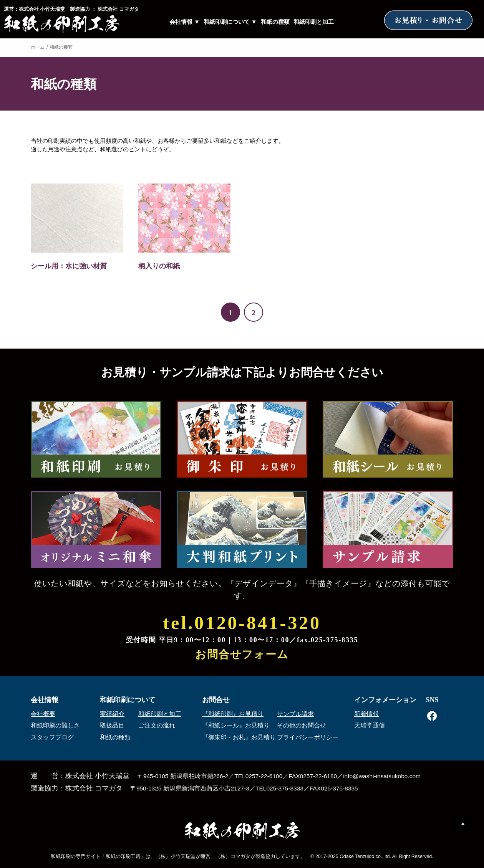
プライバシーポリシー (308, 737)
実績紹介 (112, 714)
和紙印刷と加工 (314, 22)
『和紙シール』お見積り (236, 725)
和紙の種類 (275, 22)
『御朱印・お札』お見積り (239, 737)
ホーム (38, 47)
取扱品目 (112, 725)
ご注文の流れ (157, 725)
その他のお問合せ (302, 725)
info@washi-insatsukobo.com (382, 776)
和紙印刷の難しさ (55, 725)
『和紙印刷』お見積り (233, 714)
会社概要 (43, 714)
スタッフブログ (52, 737)
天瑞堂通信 (370, 725)
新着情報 (366, 714)
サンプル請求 (295, 714)
